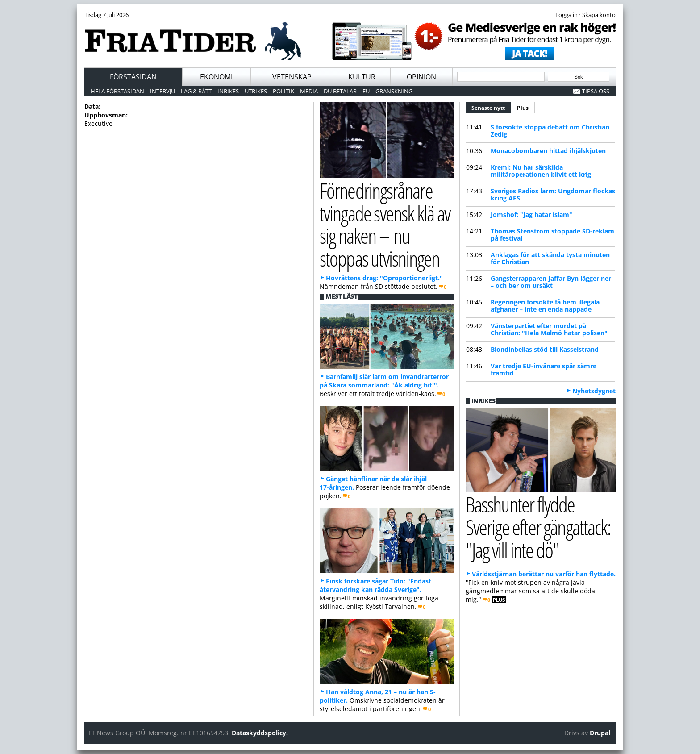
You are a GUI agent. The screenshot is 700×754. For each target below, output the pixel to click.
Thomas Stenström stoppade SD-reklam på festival (552, 235)
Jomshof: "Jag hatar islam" (531, 215)
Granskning (394, 91)
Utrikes (256, 91)
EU (366, 91)
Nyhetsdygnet (594, 391)
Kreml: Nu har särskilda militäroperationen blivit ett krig (541, 171)
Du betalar (340, 91)
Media (309, 91)
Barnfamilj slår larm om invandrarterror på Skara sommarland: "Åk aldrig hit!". (384, 381)
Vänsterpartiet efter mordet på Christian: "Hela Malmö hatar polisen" (549, 329)
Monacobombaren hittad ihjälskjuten (548, 151)
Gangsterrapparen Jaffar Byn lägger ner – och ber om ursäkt (551, 282)
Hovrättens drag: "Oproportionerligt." (384, 278)
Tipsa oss (596, 91)
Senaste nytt (491, 107)
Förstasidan (133, 77)
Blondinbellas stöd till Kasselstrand (545, 349)
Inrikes (228, 91)
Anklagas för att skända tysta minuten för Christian (550, 258)
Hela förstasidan (117, 91)
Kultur (362, 77)
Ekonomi (216, 77)
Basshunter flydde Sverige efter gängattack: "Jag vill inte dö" (538, 527)
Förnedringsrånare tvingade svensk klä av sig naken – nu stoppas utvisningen (385, 224)
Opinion (421, 77)
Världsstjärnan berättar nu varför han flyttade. (544, 574)
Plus (523, 108)
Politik (283, 91)
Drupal (600, 733)
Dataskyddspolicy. (260, 733)
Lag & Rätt (196, 91)
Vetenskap (292, 77)
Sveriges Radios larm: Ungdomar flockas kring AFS (553, 194)
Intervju (162, 91)
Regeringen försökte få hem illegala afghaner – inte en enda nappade (545, 306)
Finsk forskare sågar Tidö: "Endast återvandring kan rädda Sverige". (375, 585)
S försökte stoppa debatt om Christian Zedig (550, 131)
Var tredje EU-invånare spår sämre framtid (544, 369)
